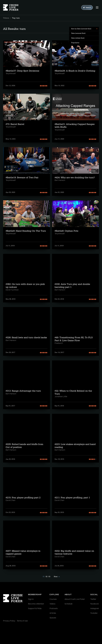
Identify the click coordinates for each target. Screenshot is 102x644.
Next (57, 577)
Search (87, 8)
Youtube (94, 613)
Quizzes (53, 618)
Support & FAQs (35, 609)
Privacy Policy (9, 621)
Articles (53, 613)
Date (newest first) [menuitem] (78, 33)
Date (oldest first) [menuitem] (78, 38)
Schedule (68, 604)
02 (47, 577)
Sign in (31, 599)
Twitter (93, 599)
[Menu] (97, 7)
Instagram (95, 609)
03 (49, 577)
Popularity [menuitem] (75, 43)
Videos (6, 18)
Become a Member (36, 604)
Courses (53, 599)
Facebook (95, 604)
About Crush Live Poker (75, 599)
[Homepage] (11, 7)
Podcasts (54, 609)
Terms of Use (22, 621)
